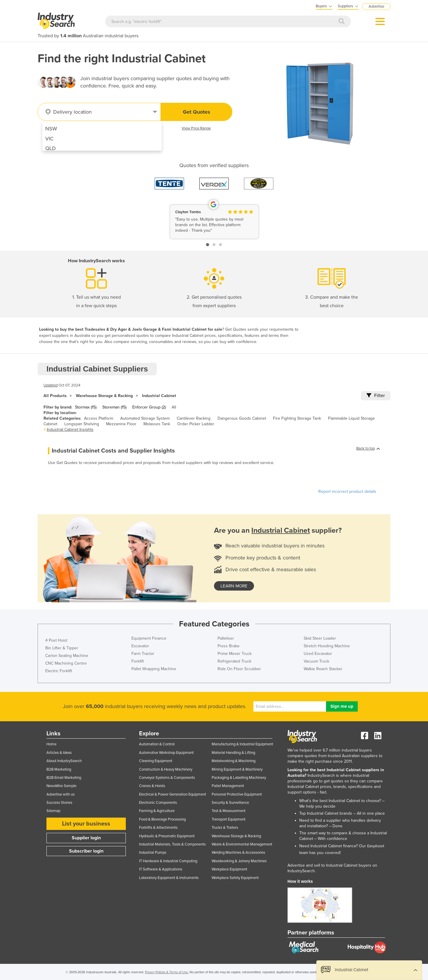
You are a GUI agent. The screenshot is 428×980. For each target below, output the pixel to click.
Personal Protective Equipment (237, 794)
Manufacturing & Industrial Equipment (242, 744)
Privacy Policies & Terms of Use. (167, 972)
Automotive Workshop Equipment (166, 753)
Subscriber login (86, 851)
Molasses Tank (157, 424)
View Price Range (196, 128)
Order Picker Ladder (196, 424)
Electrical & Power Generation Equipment (173, 794)
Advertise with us (61, 794)
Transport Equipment (229, 819)
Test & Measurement (229, 811)
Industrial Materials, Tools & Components (172, 844)
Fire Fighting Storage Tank (297, 418)
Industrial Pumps (153, 853)
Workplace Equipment (229, 869)
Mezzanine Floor (121, 424)
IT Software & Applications (161, 869)
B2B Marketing (59, 769)
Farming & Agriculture (157, 811)
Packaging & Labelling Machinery (239, 778)
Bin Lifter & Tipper (62, 648)
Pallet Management (228, 786)
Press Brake (229, 646)
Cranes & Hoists (152, 786)
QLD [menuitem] (51, 148)
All (174, 407)
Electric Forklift (59, 671)
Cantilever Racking (194, 418)
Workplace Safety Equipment (235, 878)
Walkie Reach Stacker (323, 669)
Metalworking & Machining (234, 761)
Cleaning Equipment (156, 761)
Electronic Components (158, 803)
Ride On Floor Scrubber (239, 669)
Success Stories (59, 803)
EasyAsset (376, 846)
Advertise (376, 6)
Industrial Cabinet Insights (70, 430)
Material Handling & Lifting (233, 753)
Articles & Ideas (59, 753)
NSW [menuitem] (51, 129)
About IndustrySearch (64, 761)
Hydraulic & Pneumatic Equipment (167, 836)
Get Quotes (197, 112)
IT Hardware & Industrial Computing (168, 861)
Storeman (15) (114, 407)
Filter (376, 396)
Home (51, 744)
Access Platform (99, 418)
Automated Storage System (145, 418)
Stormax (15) (86, 407)
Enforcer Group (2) (149, 407)
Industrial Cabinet (159, 396)
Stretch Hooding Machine (327, 646)
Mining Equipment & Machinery (237, 769)
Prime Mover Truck (235, 654)
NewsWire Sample (61, 786)
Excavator (140, 646)
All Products (55, 396)
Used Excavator (318, 654)
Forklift (138, 661)
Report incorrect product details (347, 491)
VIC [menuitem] (49, 139)
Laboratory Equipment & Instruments (169, 878)
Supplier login (86, 838)
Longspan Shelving (82, 424)
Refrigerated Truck (234, 661)
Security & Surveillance (230, 803)
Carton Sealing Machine (67, 656)
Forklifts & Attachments (158, 828)
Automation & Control (157, 744)
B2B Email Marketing (64, 778)
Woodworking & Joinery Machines (239, 861)
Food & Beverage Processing (162, 819)
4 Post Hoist (56, 640)
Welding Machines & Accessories (238, 853)
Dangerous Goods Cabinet (242, 418)
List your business (86, 824)
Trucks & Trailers (225, 828)
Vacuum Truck (316, 661)
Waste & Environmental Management (242, 844)
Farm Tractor (143, 654)
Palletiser (226, 638)
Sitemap (53, 811)
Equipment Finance (149, 638)
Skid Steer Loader (320, 638)
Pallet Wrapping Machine (154, 669)
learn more (234, 586)
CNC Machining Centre (66, 663)
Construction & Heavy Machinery (166, 769)
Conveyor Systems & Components (167, 778)
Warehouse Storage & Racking (104, 396)
